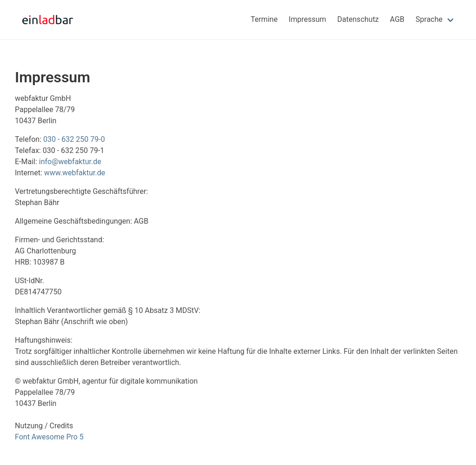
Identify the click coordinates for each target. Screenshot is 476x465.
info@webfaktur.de (70, 162)
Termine (264, 19)
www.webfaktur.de (75, 173)
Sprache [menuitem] (429, 19)
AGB (397, 19)
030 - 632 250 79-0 (74, 139)
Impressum (307, 19)
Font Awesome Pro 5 (49, 437)
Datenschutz (358, 19)
